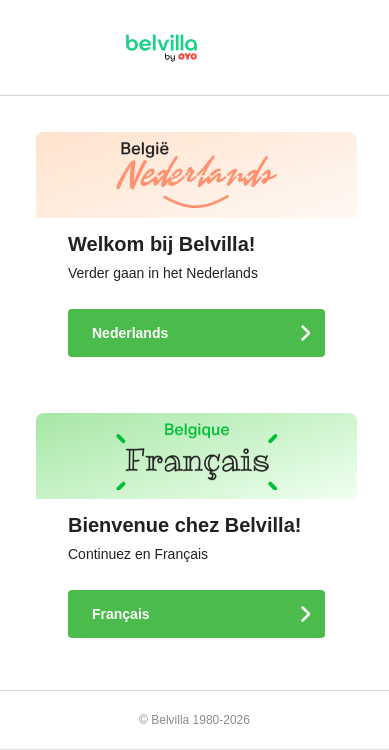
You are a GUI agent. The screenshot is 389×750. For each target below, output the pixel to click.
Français (122, 614)
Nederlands (132, 333)
